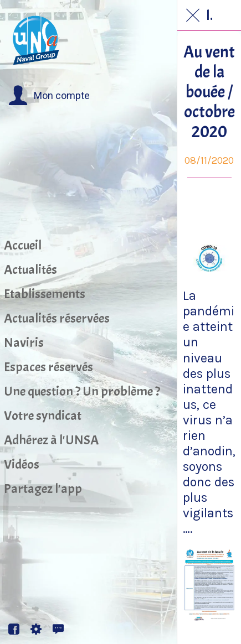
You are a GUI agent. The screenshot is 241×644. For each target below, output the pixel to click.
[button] (49, 96)
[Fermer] (193, 15)
